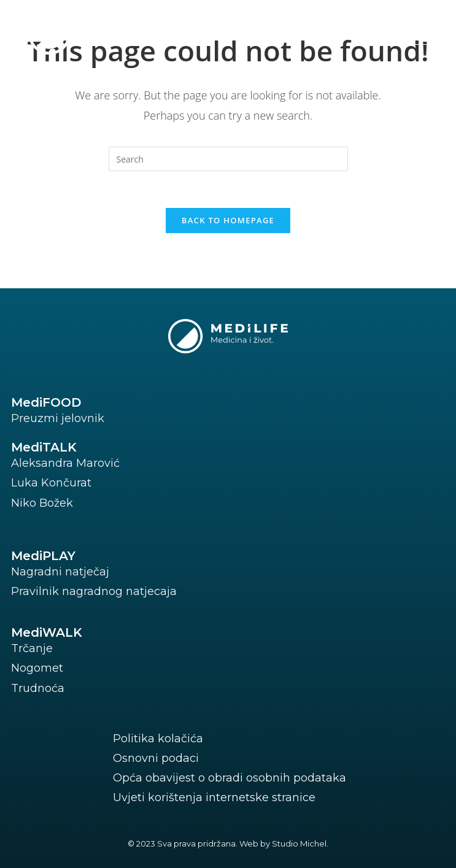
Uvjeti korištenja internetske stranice (214, 797)
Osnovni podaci (156, 758)
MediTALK (44, 447)
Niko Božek (42, 503)
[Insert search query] (228, 159)
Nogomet (37, 668)
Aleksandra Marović (65, 463)
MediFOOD (46, 402)
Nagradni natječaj (60, 572)
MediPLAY (43, 556)
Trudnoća (38, 688)
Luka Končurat (51, 483)
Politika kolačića (158, 739)
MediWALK (47, 632)
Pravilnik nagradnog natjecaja (94, 591)
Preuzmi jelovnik (58, 418)
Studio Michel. (300, 843)
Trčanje (32, 648)
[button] (401, 32)
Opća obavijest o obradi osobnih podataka (230, 778)
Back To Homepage (228, 220)
